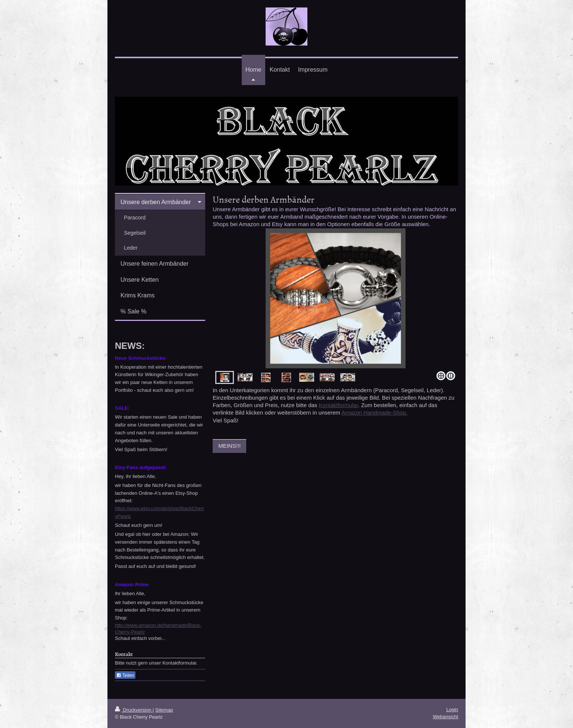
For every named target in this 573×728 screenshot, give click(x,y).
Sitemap (164, 710)
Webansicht (445, 717)
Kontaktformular (339, 405)
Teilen (125, 675)
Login (452, 710)
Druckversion (134, 710)
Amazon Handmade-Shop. (374, 413)
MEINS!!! (229, 446)
